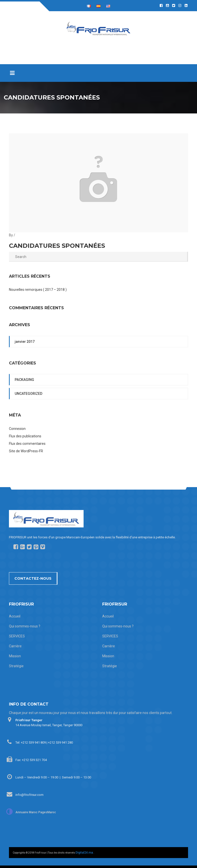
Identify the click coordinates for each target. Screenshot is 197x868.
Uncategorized (28, 394)
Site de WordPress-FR (26, 451)
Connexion (17, 429)
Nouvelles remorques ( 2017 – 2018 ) (38, 290)
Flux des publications (25, 436)
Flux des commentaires (27, 444)
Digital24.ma (84, 853)
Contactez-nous (33, 578)
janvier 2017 (25, 342)
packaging (24, 380)
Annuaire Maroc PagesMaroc (36, 812)
